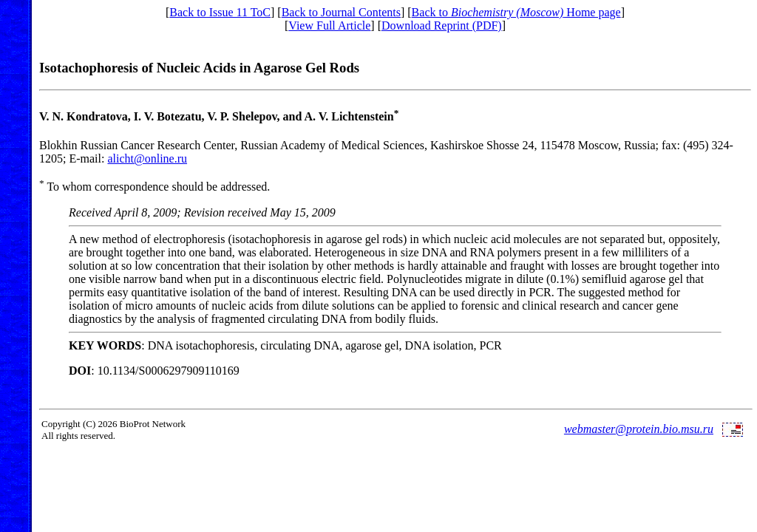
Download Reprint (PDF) (442, 25)
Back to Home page (516, 12)
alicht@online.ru (147, 158)
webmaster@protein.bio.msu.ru (639, 429)
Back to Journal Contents (341, 12)
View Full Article (329, 25)
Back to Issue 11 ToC (220, 12)
